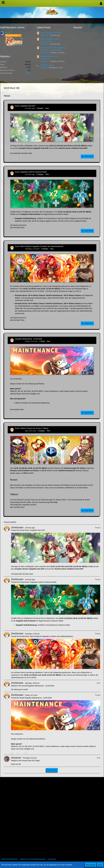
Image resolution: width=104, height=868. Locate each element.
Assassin (44, 68)
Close (100, 865)
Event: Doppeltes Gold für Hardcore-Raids (31, 172)
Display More (52, 770)
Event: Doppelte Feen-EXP (51, 33)
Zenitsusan (45, 35)
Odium (28, 73)
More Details (90, 865)
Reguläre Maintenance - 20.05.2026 (29, 339)
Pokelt (7, 33)
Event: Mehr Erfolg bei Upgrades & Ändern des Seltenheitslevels (39, 246)
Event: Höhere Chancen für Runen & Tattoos (32, 428)
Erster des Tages (47, 65)
